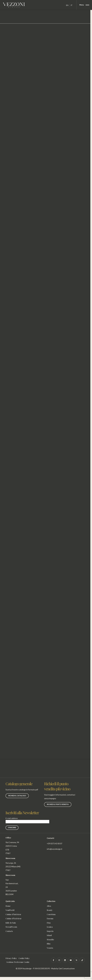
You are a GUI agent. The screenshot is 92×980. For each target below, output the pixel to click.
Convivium (51, 914)
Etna (49, 923)
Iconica (50, 927)
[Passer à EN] (67, 5)
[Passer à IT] (71, 5)
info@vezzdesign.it (55, 849)
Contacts (9, 931)
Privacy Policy (11, 958)
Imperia (50, 931)
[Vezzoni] (14, 5)
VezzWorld (11, 910)
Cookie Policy (24, 958)
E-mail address (27, 820)
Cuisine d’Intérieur (13, 914)
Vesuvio (50, 948)
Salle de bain (11, 923)
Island (49, 935)
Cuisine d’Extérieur (14, 918)
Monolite (50, 939)
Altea (49, 906)
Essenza (50, 918)
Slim (49, 944)
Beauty (50, 910)
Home (8, 906)
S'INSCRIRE (12, 828)
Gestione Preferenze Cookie (18, 962)
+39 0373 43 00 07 (55, 844)
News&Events (11, 927)
